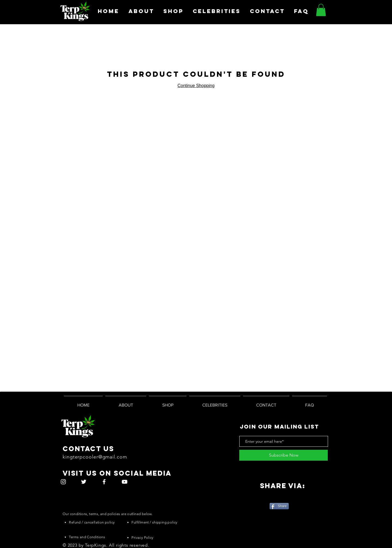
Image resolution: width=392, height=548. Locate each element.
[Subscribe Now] (284, 455)
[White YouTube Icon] (125, 482)
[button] (321, 10)
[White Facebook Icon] (104, 482)
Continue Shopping (196, 86)
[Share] (279, 506)
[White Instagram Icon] (63, 482)
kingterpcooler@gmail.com (95, 457)
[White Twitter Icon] (84, 482)
